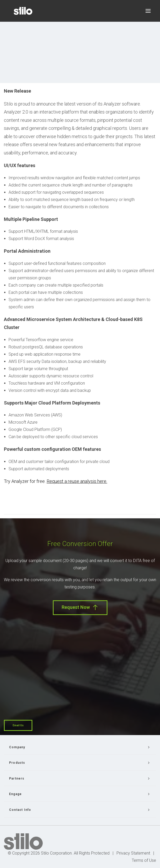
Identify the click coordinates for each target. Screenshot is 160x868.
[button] (148, 11)
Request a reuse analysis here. (77, 481)
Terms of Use (144, 860)
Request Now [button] (80, 607)
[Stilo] (23, 11)
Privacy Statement (133, 853)
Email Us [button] (18, 725)
